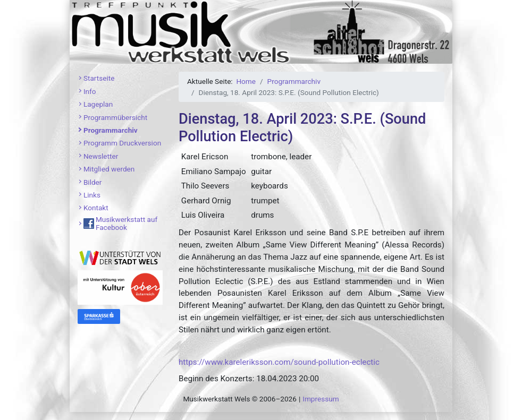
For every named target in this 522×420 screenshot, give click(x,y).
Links (92, 195)
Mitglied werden (109, 169)
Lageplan (98, 104)
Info (90, 91)
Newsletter (101, 156)
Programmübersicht (115, 117)
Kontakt (96, 208)
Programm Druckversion (122, 143)
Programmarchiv (111, 130)
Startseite (99, 78)
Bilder (93, 182)
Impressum (321, 399)
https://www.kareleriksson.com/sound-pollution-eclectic (279, 362)
